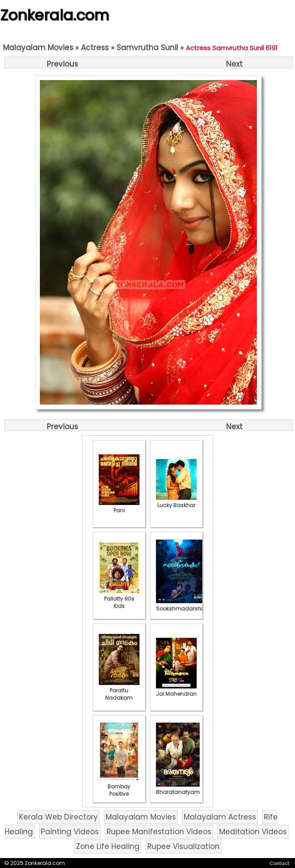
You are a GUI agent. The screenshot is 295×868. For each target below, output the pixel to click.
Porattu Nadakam (119, 690)
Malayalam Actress (220, 817)
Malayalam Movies (38, 48)
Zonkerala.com (55, 15)
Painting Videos (70, 832)
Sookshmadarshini (182, 605)
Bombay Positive (119, 786)
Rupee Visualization (183, 846)
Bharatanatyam (178, 788)
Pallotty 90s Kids (119, 599)
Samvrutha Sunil (147, 48)
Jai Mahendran (176, 690)
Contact (279, 863)
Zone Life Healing (108, 846)
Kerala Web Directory (58, 817)
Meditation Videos (253, 832)
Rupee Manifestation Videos (159, 832)
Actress (95, 48)
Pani (119, 507)
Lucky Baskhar (176, 502)
